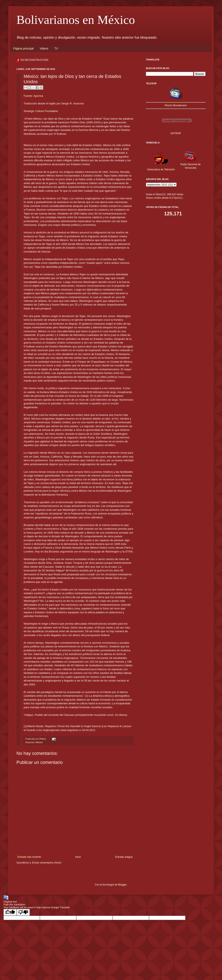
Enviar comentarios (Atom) (47, 863)
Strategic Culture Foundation (41, 111)
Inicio (78, 857)
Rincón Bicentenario (176, 105)
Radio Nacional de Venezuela (191, 164)
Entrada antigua (124, 857)
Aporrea (38, 96)
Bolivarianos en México (76, 20)
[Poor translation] (23, 912)
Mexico (39, 742)
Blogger (122, 885)
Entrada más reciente (29, 857)
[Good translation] (10, 912)
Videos (44, 48)
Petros (43, 739)
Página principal (23, 48)
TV (56, 48)
